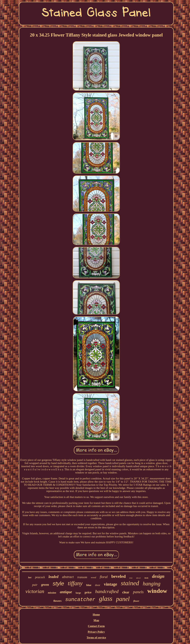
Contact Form (96, 626)
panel (123, 599)
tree (131, 578)
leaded (53, 577)
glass (106, 599)
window (157, 591)
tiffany (75, 583)
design (158, 576)
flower (136, 601)
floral (104, 577)
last (30, 577)
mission (52, 593)
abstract (68, 577)
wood (94, 577)
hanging (151, 584)
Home (96, 615)
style (58, 583)
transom (82, 577)
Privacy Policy (96, 632)
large (78, 593)
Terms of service (96, 638)
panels (138, 592)
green (45, 585)
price (88, 592)
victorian (35, 591)
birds (146, 578)
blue (89, 585)
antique (66, 592)
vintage (111, 584)
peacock (40, 577)
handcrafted (107, 591)
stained (130, 583)
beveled (118, 576)
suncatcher (80, 600)
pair (35, 585)
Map (96, 620)
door (98, 585)
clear (126, 592)
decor (139, 578)
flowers (58, 601)
